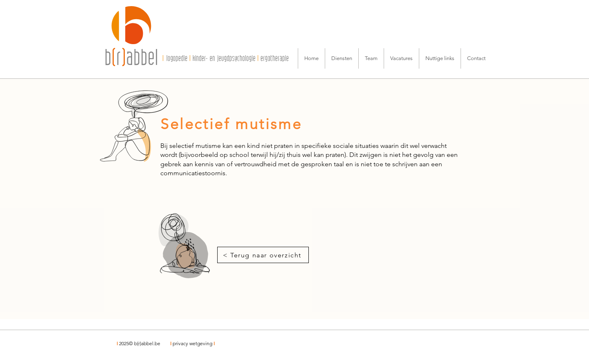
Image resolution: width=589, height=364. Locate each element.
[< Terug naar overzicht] (263, 255)
